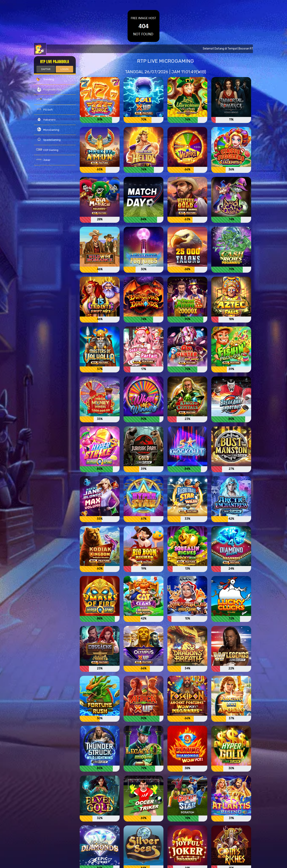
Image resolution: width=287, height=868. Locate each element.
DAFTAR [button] (46, 69)
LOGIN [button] (64, 69)
